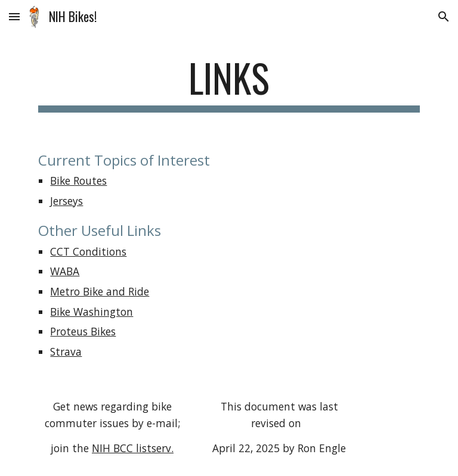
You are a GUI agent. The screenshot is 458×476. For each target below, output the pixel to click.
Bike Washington (92, 312)
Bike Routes (78, 181)
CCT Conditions (88, 251)
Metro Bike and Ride (100, 291)
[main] (229, 84)
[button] (14, 16)
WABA (65, 271)
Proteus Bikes (83, 331)
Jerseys (66, 201)
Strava (66, 351)
